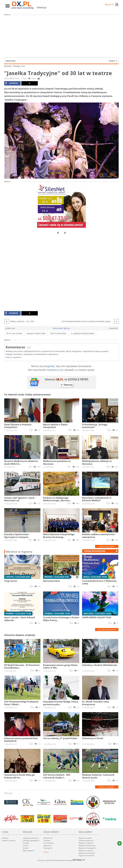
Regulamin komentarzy (87, 846)
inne (23, 66)
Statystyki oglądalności (31, 840)
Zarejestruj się (55, 370)
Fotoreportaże (49, 843)
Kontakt (26, 848)
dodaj (95, 551)
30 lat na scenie (14, 333)
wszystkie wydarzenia (107, 630)
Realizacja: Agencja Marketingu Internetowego (61, 860)
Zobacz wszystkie (107, 546)
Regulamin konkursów (87, 853)
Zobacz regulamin (14, 357)
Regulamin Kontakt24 (87, 856)
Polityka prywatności (86, 840)
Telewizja (17, 66)
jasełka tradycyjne (36, 333)
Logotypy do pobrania (31, 838)
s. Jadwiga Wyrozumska (83, 333)
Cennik (25, 846)
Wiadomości (48, 838)
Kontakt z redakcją (9, 840)
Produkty (26, 843)
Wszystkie (60, 61)
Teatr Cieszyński (58, 333)
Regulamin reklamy (86, 851)
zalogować (49, 366)
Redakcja (5, 838)
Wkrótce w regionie (19, 552)
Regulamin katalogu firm (88, 848)
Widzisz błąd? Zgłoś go (61, 328)
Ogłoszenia (48, 846)
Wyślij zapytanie (29, 851)
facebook (12, 83)
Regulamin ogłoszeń (86, 843)
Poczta (46, 852)
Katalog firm (48, 848)
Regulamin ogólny (85, 838)
